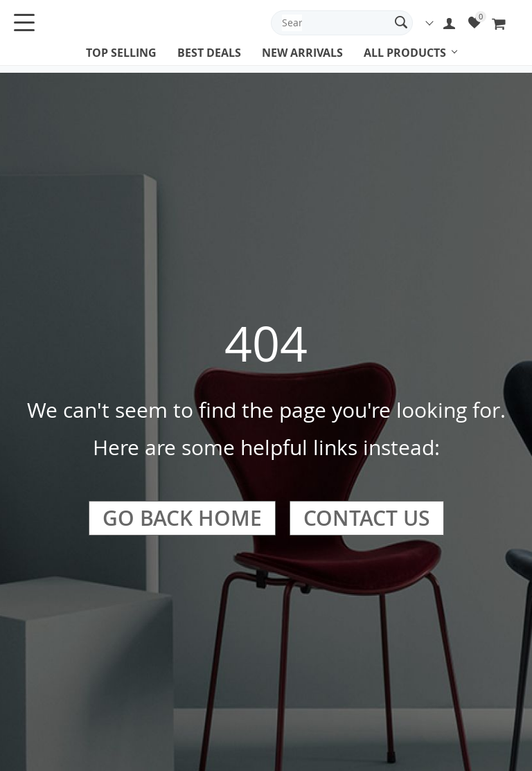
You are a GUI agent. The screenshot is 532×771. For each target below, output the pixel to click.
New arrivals (302, 53)
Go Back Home (182, 518)
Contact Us (367, 518)
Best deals (209, 53)
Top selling (121, 53)
